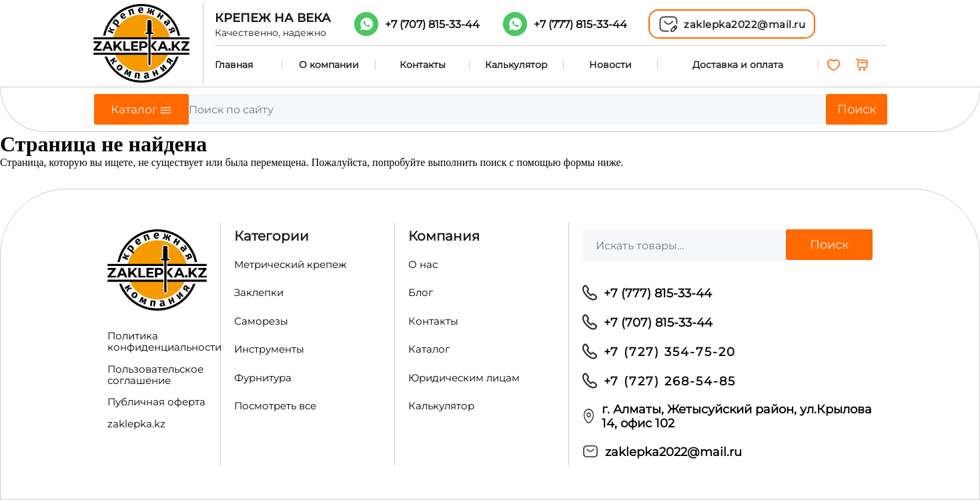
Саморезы (261, 321)
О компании (329, 65)
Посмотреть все (275, 406)
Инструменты (269, 349)
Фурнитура (263, 378)
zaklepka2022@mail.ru (673, 452)
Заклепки (259, 293)
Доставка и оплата (738, 65)
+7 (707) (432, 24)
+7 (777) (580, 24)
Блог (421, 293)
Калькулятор (516, 65)
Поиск (857, 109)
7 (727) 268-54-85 (673, 381)
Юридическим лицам (464, 378)
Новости (610, 65)
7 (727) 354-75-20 (673, 352)
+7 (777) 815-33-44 (658, 293)
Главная (234, 65)
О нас (423, 265)
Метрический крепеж (290, 265)
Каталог (429, 349)
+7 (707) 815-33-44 (658, 322)
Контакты (423, 65)
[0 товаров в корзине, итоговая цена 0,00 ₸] (864, 65)
